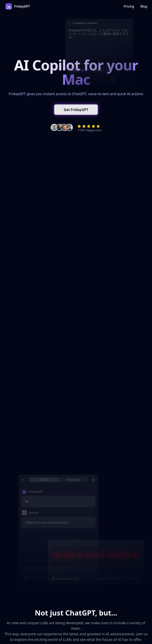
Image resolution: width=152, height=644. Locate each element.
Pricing (129, 6)
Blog (144, 6)
